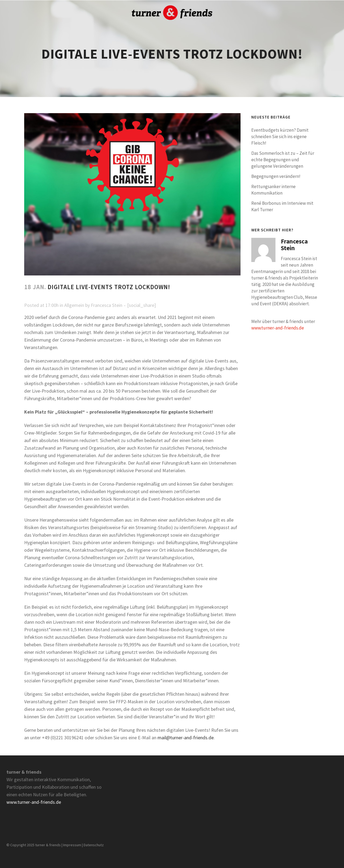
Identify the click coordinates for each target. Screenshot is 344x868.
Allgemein (74, 305)
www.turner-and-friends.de (278, 328)
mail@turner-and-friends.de (186, 738)
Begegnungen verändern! (276, 176)
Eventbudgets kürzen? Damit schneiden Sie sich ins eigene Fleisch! (280, 137)
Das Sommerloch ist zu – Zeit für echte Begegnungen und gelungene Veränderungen (283, 160)
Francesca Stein (107, 305)
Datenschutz (94, 845)
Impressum (72, 845)
